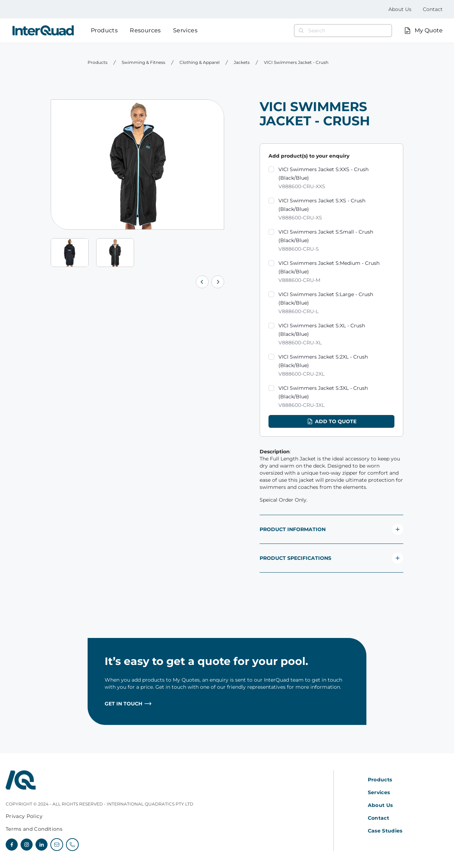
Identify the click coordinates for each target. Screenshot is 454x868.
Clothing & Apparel (200, 62)
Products (104, 30)
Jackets (242, 62)
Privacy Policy (24, 816)
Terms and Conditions (34, 829)
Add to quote (331, 421)
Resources (145, 30)
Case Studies (385, 831)
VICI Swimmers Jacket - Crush (296, 62)
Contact (433, 9)
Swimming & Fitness (143, 62)
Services (185, 30)
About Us (400, 9)
